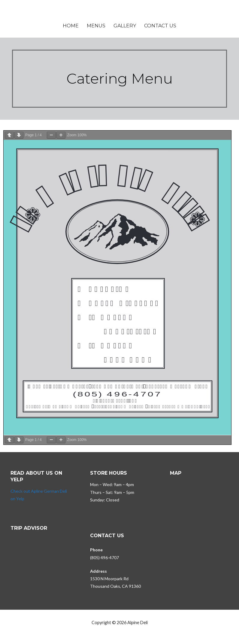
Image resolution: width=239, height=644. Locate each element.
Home (71, 26)
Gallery (125, 26)
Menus (96, 26)
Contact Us (160, 26)
